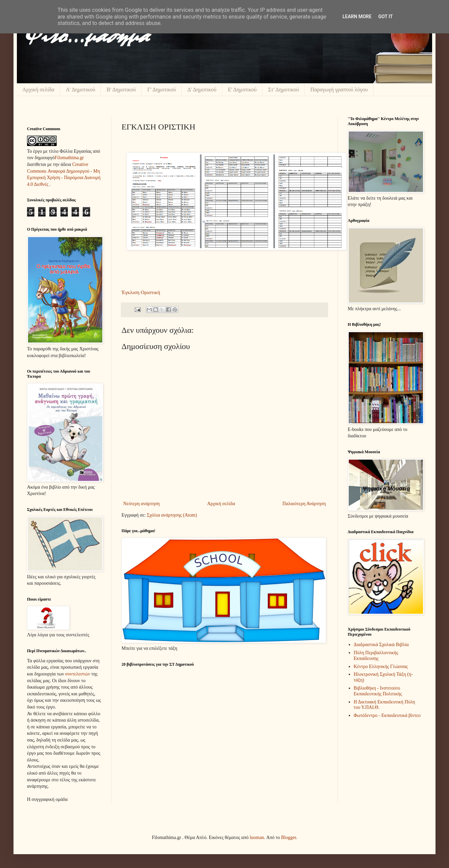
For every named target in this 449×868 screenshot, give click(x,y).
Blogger (289, 837)
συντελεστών (78, 674)
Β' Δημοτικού (121, 90)
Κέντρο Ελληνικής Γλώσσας (381, 667)
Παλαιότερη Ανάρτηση (304, 504)
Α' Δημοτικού (81, 90)
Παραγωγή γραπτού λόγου (339, 90)
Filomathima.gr (69, 158)
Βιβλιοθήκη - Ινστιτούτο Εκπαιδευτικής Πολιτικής (378, 691)
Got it (385, 17)
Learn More (357, 17)
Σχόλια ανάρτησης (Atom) (172, 515)
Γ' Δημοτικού (162, 90)
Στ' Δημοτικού (283, 90)
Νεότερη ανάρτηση (141, 504)
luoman (257, 837)
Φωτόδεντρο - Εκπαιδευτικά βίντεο (387, 715)
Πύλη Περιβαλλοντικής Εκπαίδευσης (376, 656)
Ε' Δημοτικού (242, 90)
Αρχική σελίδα (38, 90)
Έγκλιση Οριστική (141, 292)
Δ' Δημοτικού (202, 90)
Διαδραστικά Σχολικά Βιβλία (381, 645)
